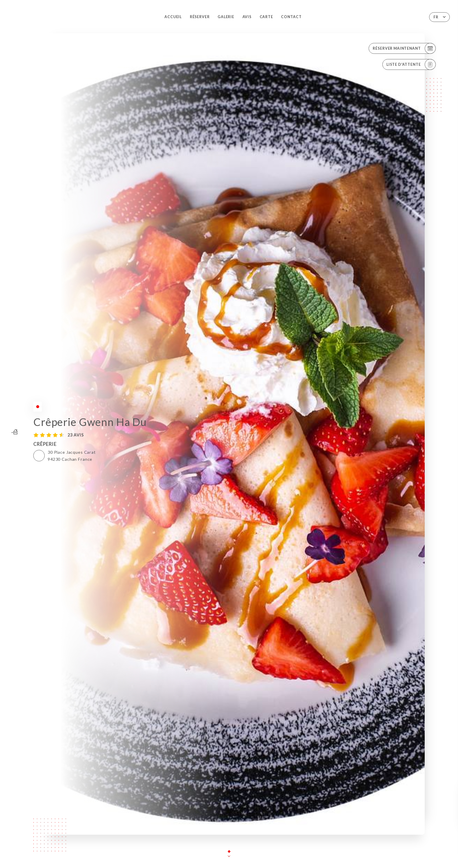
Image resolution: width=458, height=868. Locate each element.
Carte (266, 17)
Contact (291, 17)
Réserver (200, 17)
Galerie (226, 17)
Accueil (173, 17)
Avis (247, 17)
